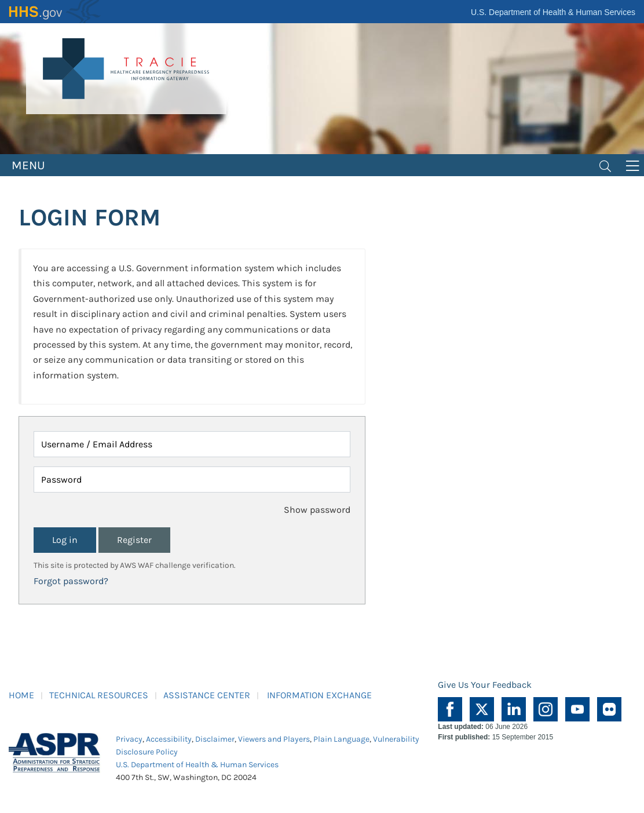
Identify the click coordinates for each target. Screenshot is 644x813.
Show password (317, 510)
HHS (55, 12)
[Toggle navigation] (605, 165)
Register (134, 540)
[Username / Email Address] (192, 444)
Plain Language (341, 739)
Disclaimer (215, 739)
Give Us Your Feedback (485, 685)
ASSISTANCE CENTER (207, 695)
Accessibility (169, 739)
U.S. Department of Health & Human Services (553, 12)
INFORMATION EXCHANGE (319, 695)
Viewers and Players (274, 739)
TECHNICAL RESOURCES (99, 695)
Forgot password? (71, 581)
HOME (21, 695)
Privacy (129, 739)
